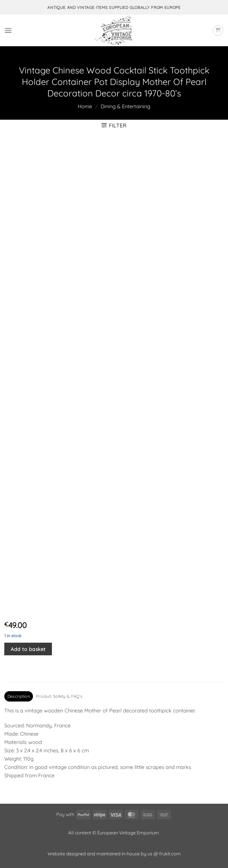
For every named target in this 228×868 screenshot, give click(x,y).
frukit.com (170, 854)
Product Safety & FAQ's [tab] (59, 696)
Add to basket (28, 649)
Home (85, 106)
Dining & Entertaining (125, 106)
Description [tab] (19, 696)
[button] (8, 31)
